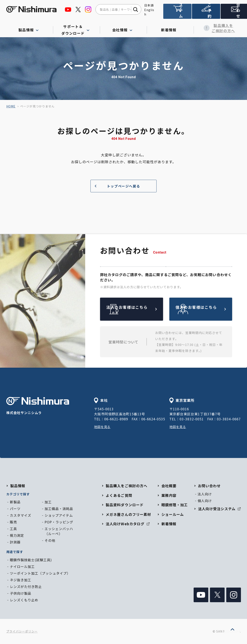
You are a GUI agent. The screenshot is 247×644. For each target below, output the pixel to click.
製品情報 (18, 486)
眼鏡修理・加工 (175, 505)
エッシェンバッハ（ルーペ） (59, 531)
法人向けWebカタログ (128, 524)
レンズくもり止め (24, 600)
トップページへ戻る (116, 186)
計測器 (15, 542)
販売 (13, 522)
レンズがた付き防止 (26, 587)
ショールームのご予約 (205, 13)
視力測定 (17, 535)
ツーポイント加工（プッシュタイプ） (40, 573)
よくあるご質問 (119, 495)
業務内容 (169, 495)
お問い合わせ (233, 13)
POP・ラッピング (59, 522)
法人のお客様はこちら (141, 309)
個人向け (205, 501)
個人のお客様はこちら (211, 309)
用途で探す (15, 552)
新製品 (15, 502)
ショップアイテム (59, 515)
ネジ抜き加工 (21, 580)
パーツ (15, 509)
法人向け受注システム (177, 13)
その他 (50, 540)
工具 (13, 529)
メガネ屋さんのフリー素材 (128, 514)
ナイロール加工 (22, 566)
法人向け (205, 494)
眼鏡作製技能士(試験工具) (31, 560)
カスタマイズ (21, 515)
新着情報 (170, 28)
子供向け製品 (21, 593)
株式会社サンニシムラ (38, 406)
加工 (48, 502)
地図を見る (103, 427)
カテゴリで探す (18, 494)
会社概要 (169, 486)
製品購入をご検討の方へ (217, 28)
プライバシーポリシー (22, 631)
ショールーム (173, 514)
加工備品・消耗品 (59, 509)
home (11, 106)
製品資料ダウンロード (125, 505)
